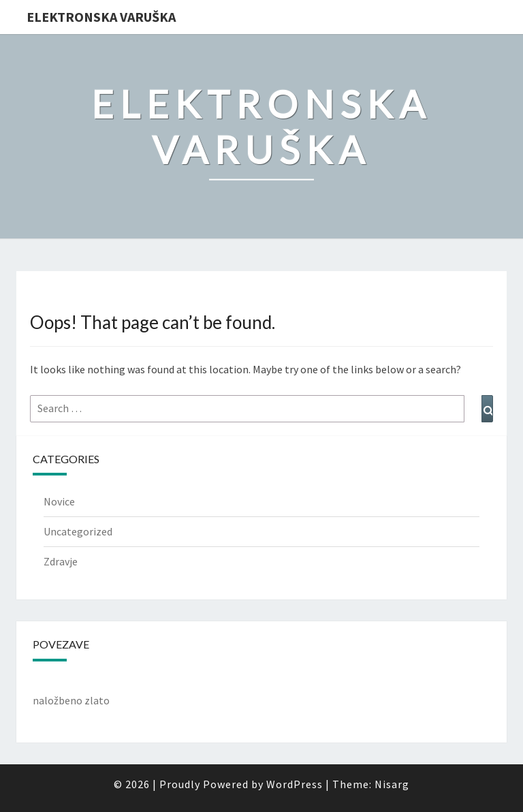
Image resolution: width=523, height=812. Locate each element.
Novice (59, 501)
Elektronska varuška (101, 17)
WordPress (295, 784)
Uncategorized (78, 531)
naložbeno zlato (71, 700)
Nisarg (392, 784)
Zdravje (61, 561)
